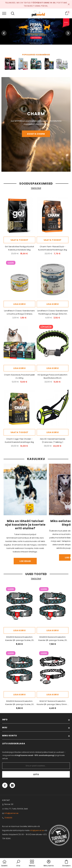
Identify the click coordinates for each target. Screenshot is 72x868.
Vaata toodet (19, 240)
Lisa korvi (20, 304)
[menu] (4, 13)
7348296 (8, 818)
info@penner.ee (11, 813)
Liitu (36, 774)
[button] (18, 863)
